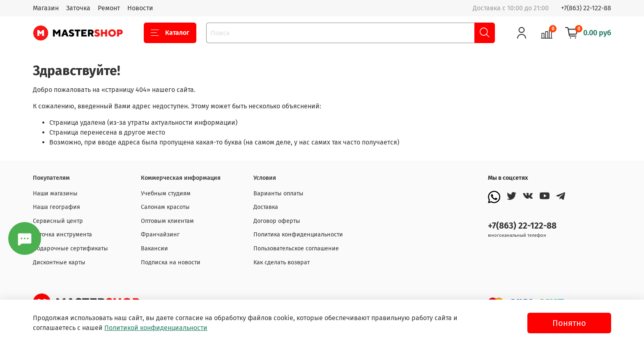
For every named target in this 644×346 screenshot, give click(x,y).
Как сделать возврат (282, 262)
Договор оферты (277, 221)
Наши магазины (55, 194)
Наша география (56, 207)
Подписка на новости (171, 262)
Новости (140, 8)
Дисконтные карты (59, 262)
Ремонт (109, 8)
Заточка (78, 8)
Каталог (170, 33)
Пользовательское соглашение (296, 249)
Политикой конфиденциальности (156, 328)
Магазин (46, 8)
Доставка (266, 207)
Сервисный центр (58, 221)
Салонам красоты (165, 207)
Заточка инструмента (62, 235)
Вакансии (154, 249)
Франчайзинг (160, 235)
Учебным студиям (166, 194)
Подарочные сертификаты (70, 249)
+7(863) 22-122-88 (586, 8)
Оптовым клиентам (167, 221)
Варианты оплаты (278, 194)
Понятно (569, 323)
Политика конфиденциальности (298, 235)
